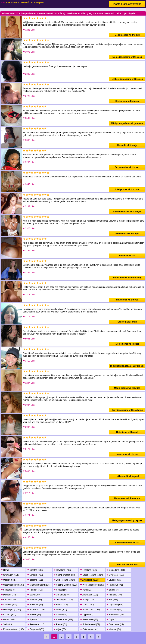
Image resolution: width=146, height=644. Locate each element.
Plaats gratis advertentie (127, 4)
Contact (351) (8, 615)
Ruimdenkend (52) (90, 624)
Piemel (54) (60, 624)
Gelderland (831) (116, 570)
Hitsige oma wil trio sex (127, 101)
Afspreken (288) (36, 610)
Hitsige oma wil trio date (127, 189)
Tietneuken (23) (115, 615)
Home (5, 570)
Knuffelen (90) (9, 600)
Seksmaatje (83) (89, 619)
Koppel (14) (60, 590)
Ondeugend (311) (63, 600)
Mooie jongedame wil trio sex (127, 57)
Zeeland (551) (35, 580)
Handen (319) (35, 590)
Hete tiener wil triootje (127, 300)
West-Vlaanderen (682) (92, 585)
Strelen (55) (60, 615)
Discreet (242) (9, 595)
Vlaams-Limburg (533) (65, 585)
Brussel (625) (114, 580)
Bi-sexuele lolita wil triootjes (127, 211)
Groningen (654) (10, 575)
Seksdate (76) (35, 605)
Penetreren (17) (36, 624)
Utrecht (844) (8, 580)
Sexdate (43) (35, 600)
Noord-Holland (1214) (91, 575)
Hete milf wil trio (127, 256)
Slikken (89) (34, 615)
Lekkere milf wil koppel (127, 476)
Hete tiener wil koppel (127, 432)
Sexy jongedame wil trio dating (127, 410)
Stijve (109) (34, 595)
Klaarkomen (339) (63, 619)
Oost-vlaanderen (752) (13, 585)
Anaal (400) (60, 610)
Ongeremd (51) (36, 629)
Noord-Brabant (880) (65, 575)
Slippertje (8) (8, 590)
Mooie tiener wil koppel (127, 344)
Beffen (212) (61, 605)
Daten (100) (87, 605)
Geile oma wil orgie (127, 322)
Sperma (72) (34, 619)
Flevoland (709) (62, 570)
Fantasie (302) (115, 595)
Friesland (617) (88, 570)
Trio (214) (112, 600)
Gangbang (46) (62, 595)
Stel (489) (7, 624)
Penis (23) (86, 590)
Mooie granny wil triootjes (127, 388)
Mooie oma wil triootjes (127, 234)
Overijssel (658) (115, 575)
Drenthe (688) (35, 570)
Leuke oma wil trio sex (127, 454)
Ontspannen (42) (89, 629)
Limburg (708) (35, 575)
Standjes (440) (9, 605)
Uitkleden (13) (114, 610)
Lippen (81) (87, 615)
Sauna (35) (113, 590)
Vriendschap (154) (90, 610)
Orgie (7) (112, 619)
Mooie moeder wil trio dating (127, 278)
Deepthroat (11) (115, 624)
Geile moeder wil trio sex (127, 35)
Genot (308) (8, 619)
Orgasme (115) (115, 605)
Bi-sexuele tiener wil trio (127, 542)
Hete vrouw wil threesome (127, 498)
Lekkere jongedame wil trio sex (127, 79)
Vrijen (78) (60, 629)
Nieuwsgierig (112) (11, 610)
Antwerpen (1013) (90, 580)
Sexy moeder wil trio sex (127, 167)
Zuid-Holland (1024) (64, 580)
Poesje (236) (87, 600)
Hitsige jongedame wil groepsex (127, 123)
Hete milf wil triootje (127, 145)
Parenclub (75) (115, 585)
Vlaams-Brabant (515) (39, 585)
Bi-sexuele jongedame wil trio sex (127, 366)
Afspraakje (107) (89, 595)
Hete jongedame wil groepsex (127, 520)
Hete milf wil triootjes (127, 565)
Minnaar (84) (114, 629)
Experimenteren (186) (12, 629)
